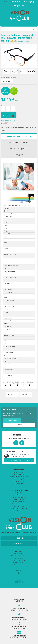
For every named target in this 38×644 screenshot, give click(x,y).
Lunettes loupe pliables (19, 479)
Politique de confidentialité (19, 508)
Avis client (19, 155)
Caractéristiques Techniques (19, 136)
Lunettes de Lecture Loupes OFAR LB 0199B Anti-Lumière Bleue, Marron (18, 38)
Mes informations (19, 554)
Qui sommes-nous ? (19, 493)
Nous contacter (19, 565)
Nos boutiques (19, 495)
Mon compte (29, 2)
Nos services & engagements (19, 143)
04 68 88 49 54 (17, 2)
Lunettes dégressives (19, 472)
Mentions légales (19, 506)
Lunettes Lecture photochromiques (19, 477)
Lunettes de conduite (19, 483)
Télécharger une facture (19, 560)
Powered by (19, 581)
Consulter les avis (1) (24, 41)
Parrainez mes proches (19, 563)
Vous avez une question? (19, 149)
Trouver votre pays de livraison (19, 460)
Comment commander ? (19, 504)
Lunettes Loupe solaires (19, 474)
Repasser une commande (19, 556)
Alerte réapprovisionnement (8, 120)
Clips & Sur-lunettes (19, 481)
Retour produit (19, 558)
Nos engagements (19, 499)
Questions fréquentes (19, 502)
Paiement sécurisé (19, 497)
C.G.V (19, 511)
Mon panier (19, 6)
